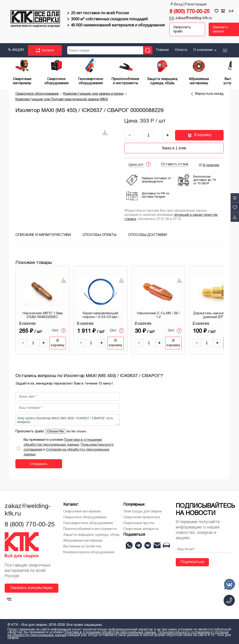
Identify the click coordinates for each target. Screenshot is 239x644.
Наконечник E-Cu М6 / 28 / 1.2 (158, 315)
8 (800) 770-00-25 (190, 12)
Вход (176, 4)
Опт (59, 331)
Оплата (181, 50)
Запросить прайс (182, 29)
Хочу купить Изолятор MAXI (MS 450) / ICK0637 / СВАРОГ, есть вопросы (67, 420)
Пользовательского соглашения (184, 632)
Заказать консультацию (32, 588)
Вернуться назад (209, 94)
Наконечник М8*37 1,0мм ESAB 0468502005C (43, 315)
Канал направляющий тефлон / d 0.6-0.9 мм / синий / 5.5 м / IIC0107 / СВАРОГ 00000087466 (100, 315)
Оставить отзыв (175, 164)
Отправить (39, 464)
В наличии (209, 165)
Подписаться (192, 562)
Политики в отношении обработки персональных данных (110, 632)
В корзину (199, 135)
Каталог (45, 50)
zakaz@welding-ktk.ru (194, 18)
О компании (205, 50)
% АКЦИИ (16, 50)
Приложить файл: (30, 431)
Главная (162, 50)
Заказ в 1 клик (174, 148)
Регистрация (196, 4)
